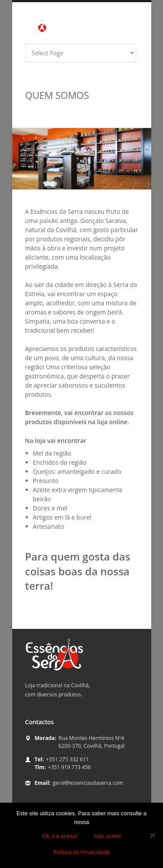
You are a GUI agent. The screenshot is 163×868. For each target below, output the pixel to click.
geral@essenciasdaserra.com (88, 783)
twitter (124, 31)
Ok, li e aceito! (60, 836)
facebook (112, 31)
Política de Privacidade (81, 852)
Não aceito (108, 836)
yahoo (136, 31)
